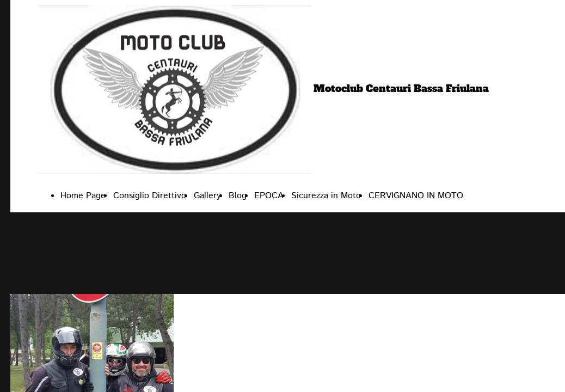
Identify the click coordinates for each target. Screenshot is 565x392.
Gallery (207, 196)
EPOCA (269, 196)
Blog (238, 196)
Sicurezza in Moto (326, 196)
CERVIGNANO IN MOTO (416, 196)
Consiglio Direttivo (150, 196)
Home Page (83, 196)
